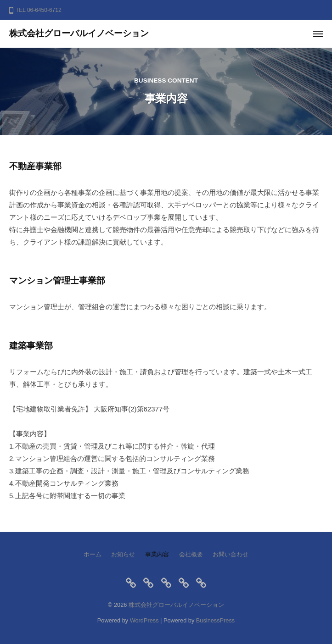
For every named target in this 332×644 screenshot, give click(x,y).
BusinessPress (215, 620)
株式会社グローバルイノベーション (79, 33)
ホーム (93, 554)
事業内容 (157, 554)
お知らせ (123, 554)
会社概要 (191, 554)
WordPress (144, 620)
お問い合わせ (231, 554)
